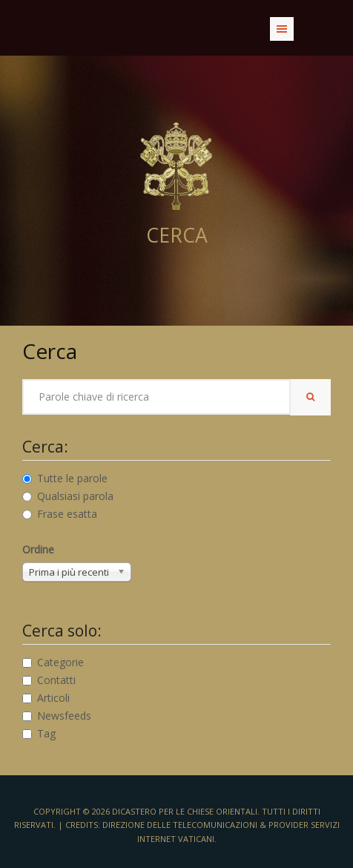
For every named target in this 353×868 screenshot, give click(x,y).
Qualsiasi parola (68, 496)
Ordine (38, 549)
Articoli (46, 698)
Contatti (49, 680)
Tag (39, 733)
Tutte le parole (65, 478)
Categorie (53, 662)
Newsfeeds (57, 716)
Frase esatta (60, 514)
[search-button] (310, 397)
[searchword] (156, 397)
